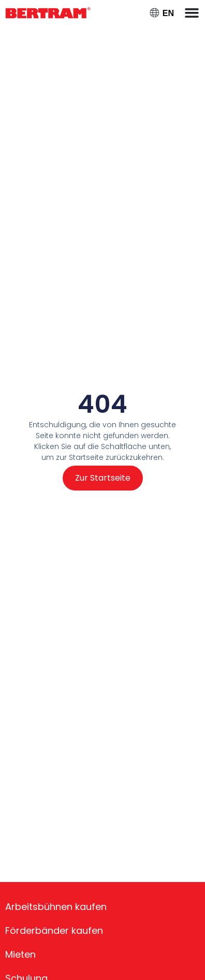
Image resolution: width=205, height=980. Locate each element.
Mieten (20, 954)
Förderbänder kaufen (54, 930)
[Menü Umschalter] (192, 13)
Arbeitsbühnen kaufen (56, 907)
